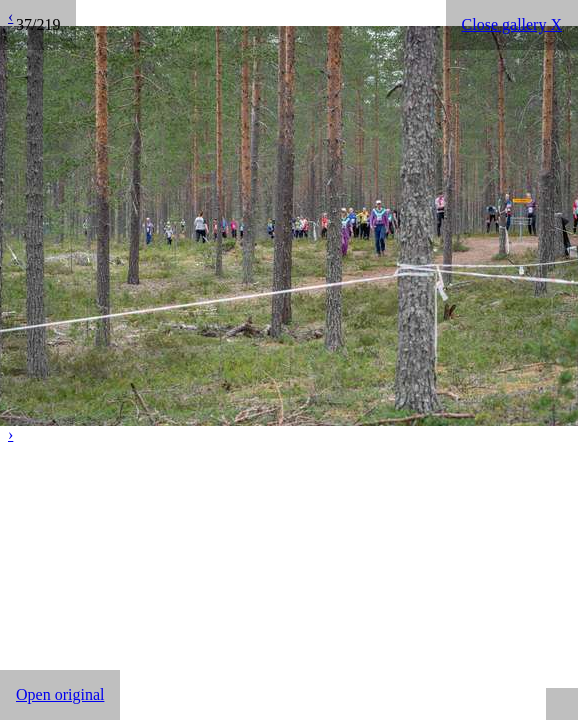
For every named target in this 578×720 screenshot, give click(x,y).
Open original (60, 694)
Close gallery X (512, 24)
